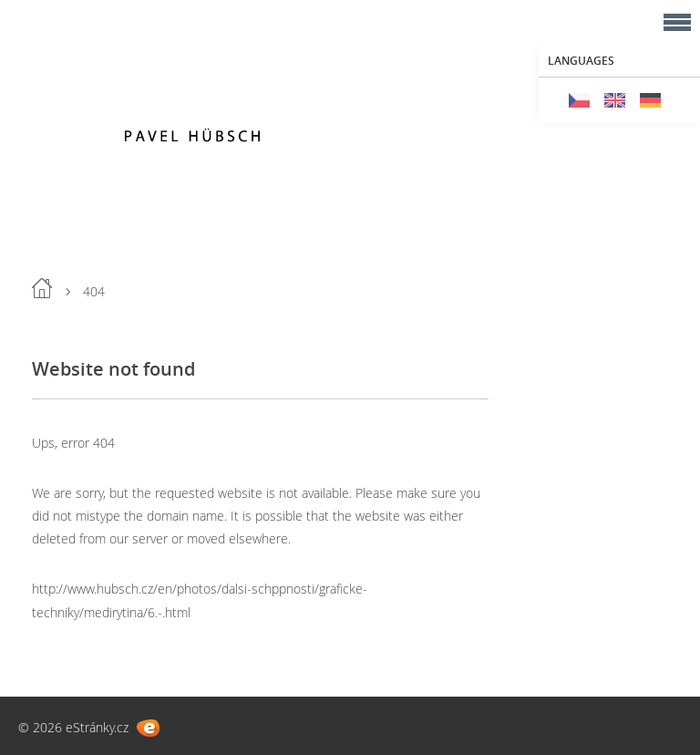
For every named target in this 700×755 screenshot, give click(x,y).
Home (42, 288)
